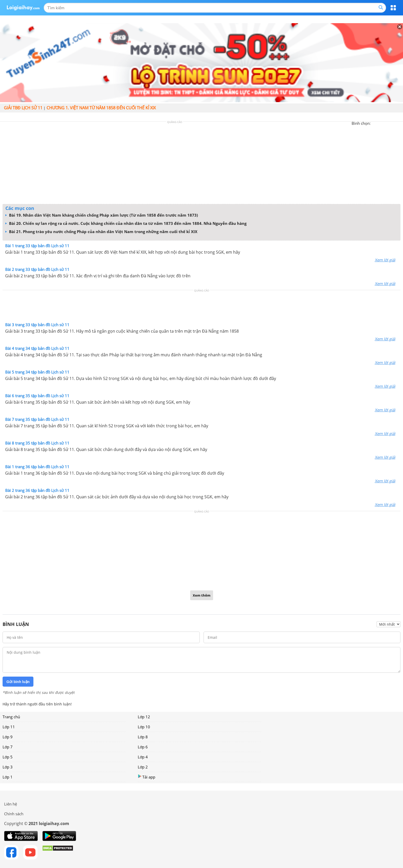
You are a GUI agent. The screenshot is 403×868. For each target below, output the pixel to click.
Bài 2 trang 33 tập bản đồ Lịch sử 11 (37, 269)
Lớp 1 (8, 777)
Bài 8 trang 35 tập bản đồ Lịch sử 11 (37, 443)
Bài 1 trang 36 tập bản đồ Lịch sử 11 (37, 467)
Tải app (146, 777)
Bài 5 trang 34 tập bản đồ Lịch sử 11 (37, 372)
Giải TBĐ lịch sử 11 (23, 108)
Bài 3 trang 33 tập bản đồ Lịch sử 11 (37, 325)
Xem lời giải (385, 260)
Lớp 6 (143, 747)
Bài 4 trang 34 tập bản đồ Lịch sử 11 (37, 348)
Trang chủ (11, 717)
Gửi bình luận (18, 682)
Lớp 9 (8, 737)
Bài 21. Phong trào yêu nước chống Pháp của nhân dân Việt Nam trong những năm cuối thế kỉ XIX (101, 232)
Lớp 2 (143, 767)
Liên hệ (11, 804)
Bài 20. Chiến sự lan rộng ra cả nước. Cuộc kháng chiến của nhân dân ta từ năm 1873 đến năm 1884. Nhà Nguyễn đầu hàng (126, 223)
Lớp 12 (144, 717)
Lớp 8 (143, 737)
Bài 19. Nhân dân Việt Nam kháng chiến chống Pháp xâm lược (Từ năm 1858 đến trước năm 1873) (102, 215)
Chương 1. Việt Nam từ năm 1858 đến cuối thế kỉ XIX (101, 108)
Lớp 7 (8, 747)
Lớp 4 (143, 757)
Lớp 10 (144, 727)
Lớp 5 (8, 757)
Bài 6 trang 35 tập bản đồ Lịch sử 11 (37, 396)
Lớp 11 (9, 727)
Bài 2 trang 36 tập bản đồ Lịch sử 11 (37, 490)
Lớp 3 (8, 767)
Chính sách (14, 814)
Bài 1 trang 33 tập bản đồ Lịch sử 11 (37, 246)
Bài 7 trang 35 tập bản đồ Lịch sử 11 (37, 419)
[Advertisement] (201, 164)
